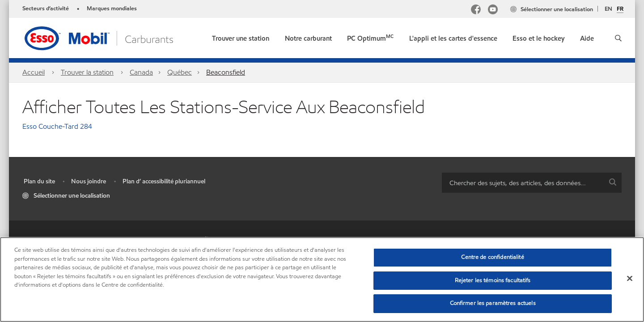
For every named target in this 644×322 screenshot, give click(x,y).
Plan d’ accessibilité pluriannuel (164, 181)
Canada (141, 72)
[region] (322, 280)
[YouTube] (493, 11)
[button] (618, 38)
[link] (241, 36)
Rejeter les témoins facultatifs (493, 280)
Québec (180, 72)
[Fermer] (630, 279)
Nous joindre (89, 181)
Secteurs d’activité (46, 8)
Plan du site (39, 181)
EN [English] (608, 9)
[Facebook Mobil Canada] (476, 11)
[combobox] (532, 183)
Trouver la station (87, 72)
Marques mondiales (112, 8)
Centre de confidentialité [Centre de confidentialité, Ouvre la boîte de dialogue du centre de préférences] (492, 257)
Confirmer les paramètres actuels (493, 303)
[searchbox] (523, 183)
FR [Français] (620, 9)
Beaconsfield (226, 72)
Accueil (34, 72)
